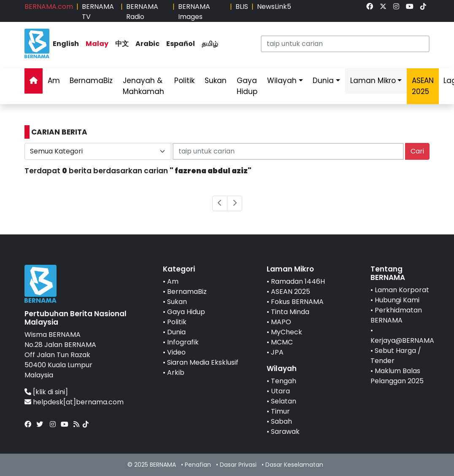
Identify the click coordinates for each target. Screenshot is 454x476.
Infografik (183, 342)
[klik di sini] (50, 392)
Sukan (216, 81)
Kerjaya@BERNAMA (402, 340)
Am (54, 81)
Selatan (284, 401)
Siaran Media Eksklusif (203, 362)
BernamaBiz (91, 81)
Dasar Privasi (238, 465)
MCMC (282, 342)
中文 (122, 44)
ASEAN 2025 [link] (423, 86)
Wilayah (282, 81)
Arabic (147, 44)
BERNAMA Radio (142, 12)
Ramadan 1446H (298, 281)
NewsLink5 (274, 7)
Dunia (323, 81)
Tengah (284, 381)
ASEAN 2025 (291, 292)
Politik (184, 81)
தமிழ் (210, 44)
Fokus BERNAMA (297, 302)
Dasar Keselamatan (294, 465)
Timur (280, 411)
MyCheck (286, 332)
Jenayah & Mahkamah (143, 86)
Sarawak (285, 432)
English (66, 44)
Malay (97, 44)
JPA (277, 352)
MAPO (281, 322)
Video (176, 352)
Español (181, 44)
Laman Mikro (373, 81)
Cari (417, 151)
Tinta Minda (290, 312)
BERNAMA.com (49, 7)
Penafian (198, 465)
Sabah (281, 421)
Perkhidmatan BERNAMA (396, 315)
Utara (280, 391)
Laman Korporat (402, 290)
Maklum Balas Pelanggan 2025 (397, 376)
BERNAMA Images (194, 12)
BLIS (242, 7)
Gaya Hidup (247, 86)
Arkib (176, 372)
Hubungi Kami (397, 300)
